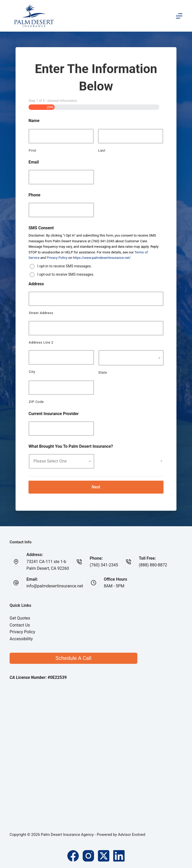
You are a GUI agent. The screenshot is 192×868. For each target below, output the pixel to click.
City (32, 372)
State (103, 372)
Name (34, 121)
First (33, 150)
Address (36, 284)
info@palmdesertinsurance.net (55, 586)
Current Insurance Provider (54, 414)
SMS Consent (41, 228)
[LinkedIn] (119, 856)
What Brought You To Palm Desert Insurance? (71, 446)
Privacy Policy (57, 258)
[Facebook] (73, 856)
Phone (34, 195)
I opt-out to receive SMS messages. (66, 274)
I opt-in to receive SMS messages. (65, 266)
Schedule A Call (73, 658)
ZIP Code (36, 402)
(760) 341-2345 (104, 565)
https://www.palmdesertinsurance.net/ (102, 258)
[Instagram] (88, 856)
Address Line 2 (41, 342)
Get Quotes (20, 618)
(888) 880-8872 (153, 565)
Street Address (41, 313)
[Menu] (179, 16)
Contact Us (20, 625)
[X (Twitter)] (104, 856)
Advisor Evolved (132, 835)
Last (102, 150)
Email (34, 162)
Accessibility (21, 639)
